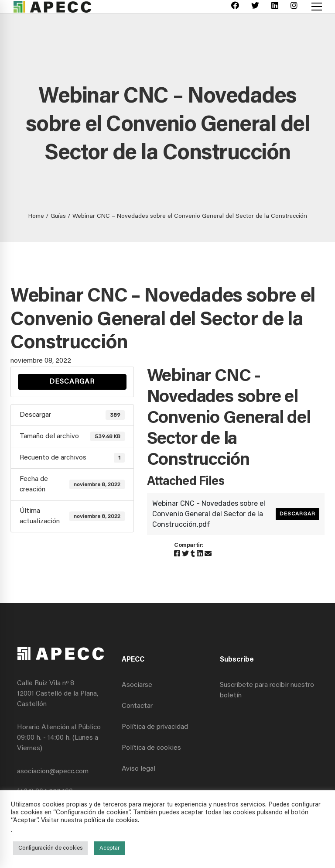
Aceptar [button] (109, 848)
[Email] (208, 554)
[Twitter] (255, 7)
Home (36, 216)
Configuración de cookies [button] (50, 848)
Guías (58, 216)
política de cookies (111, 821)
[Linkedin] (275, 7)
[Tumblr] (193, 554)
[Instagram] (294, 7)
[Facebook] (235, 7)
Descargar (72, 382)
